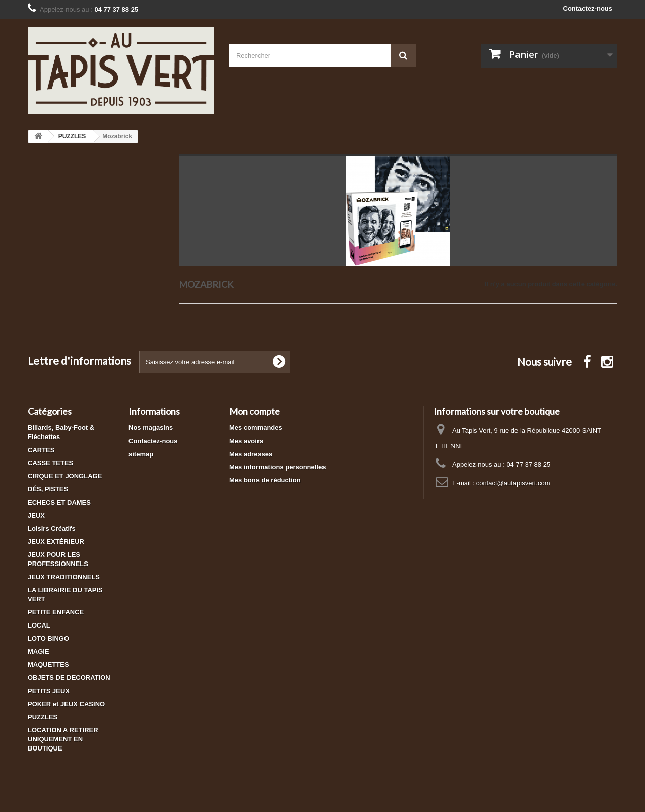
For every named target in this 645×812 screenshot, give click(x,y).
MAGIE (39, 651)
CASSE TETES (50, 463)
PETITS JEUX (49, 691)
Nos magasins (151, 428)
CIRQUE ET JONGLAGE (65, 476)
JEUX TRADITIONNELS (64, 577)
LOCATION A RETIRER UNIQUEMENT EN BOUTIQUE (63, 739)
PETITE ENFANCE (56, 612)
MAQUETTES (48, 665)
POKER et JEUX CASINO (66, 704)
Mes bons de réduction (265, 480)
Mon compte (254, 411)
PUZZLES (43, 717)
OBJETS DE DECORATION (69, 678)
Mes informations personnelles (277, 467)
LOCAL (39, 625)
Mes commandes (256, 428)
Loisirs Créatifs (52, 528)
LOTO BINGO (48, 638)
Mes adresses (251, 454)
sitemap (141, 454)
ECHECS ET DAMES (59, 502)
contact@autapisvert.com (513, 483)
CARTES (41, 450)
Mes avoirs (246, 441)
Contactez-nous (588, 8)
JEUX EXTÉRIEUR (56, 542)
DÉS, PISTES (48, 489)
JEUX (36, 515)
